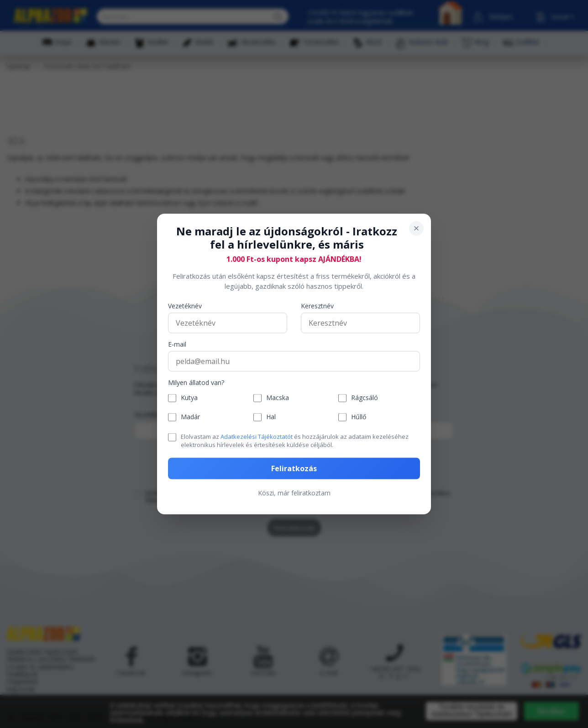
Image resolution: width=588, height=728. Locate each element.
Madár (190, 417)
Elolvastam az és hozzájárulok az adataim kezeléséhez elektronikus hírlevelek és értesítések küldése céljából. (295, 440)
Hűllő (359, 417)
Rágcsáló (365, 398)
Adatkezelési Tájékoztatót (257, 436)
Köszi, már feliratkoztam (294, 493)
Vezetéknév (185, 306)
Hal (271, 417)
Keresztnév (317, 306)
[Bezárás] (416, 229)
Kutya (189, 398)
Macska (278, 398)
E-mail (177, 344)
